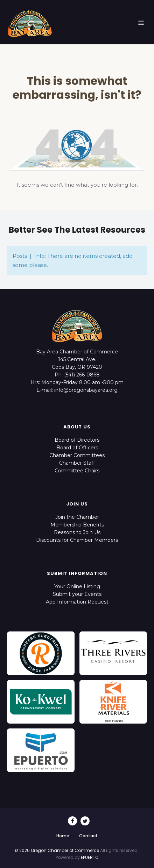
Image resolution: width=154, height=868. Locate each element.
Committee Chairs (77, 471)
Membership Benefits (77, 525)
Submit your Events (77, 594)
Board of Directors (77, 440)
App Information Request (77, 602)
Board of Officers (77, 448)
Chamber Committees (77, 455)
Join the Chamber (77, 517)
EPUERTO (90, 857)
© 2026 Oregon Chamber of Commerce (57, 850)
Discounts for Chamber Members (77, 540)
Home (63, 836)
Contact (88, 836)
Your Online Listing (77, 586)
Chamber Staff (77, 463)
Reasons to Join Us (77, 532)
